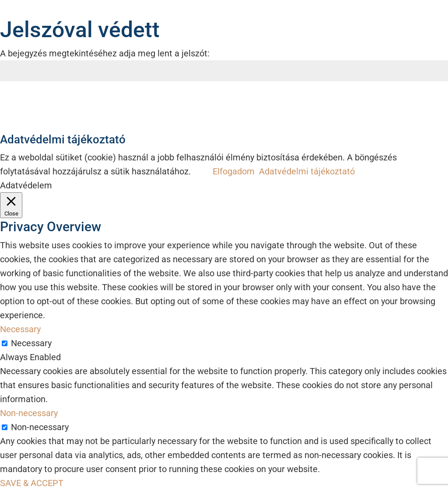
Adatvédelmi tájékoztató (307, 171)
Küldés (425, 104)
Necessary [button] (20, 329)
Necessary (31, 343)
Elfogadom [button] (234, 171)
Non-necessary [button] (29, 413)
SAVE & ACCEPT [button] (32, 483)
